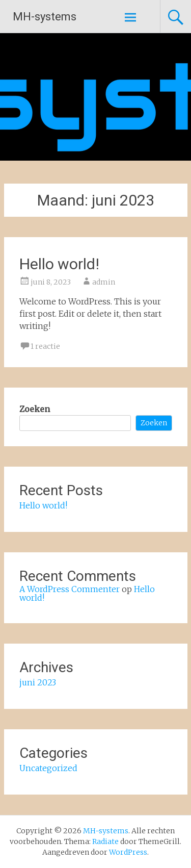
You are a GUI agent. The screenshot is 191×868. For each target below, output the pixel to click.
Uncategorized (48, 768)
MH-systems (45, 17)
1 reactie (45, 346)
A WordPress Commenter (70, 589)
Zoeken (35, 409)
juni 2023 (38, 682)
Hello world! (59, 264)
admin (104, 282)
